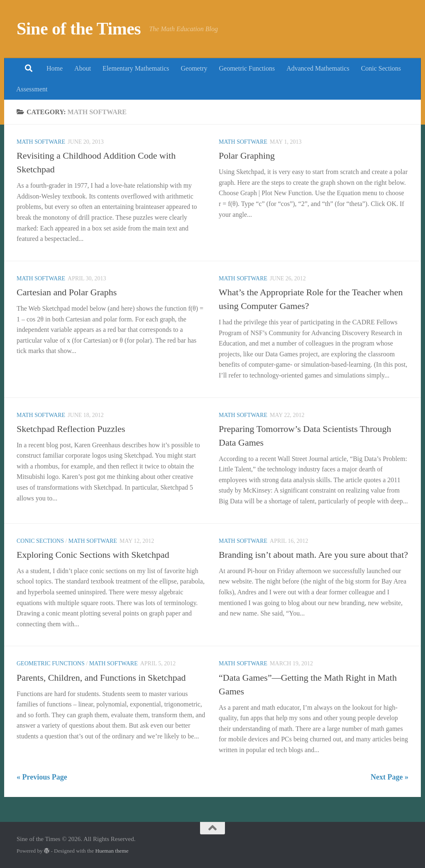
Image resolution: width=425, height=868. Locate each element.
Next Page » (390, 777)
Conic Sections (381, 68)
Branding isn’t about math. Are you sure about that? (313, 555)
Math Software (41, 142)
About (83, 68)
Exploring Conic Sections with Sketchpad (93, 555)
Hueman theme (112, 851)
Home (55, 68)
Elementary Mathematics (136, 68)
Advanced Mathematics (318, 68)
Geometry (194, 68)
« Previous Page (42, 777)
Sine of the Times (79, 29)
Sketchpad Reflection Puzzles (71, 429)
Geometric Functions (247, 68)
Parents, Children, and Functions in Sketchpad (101, 678)
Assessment (32, 89)
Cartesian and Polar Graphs (67, 292)
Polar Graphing (247, 156)
